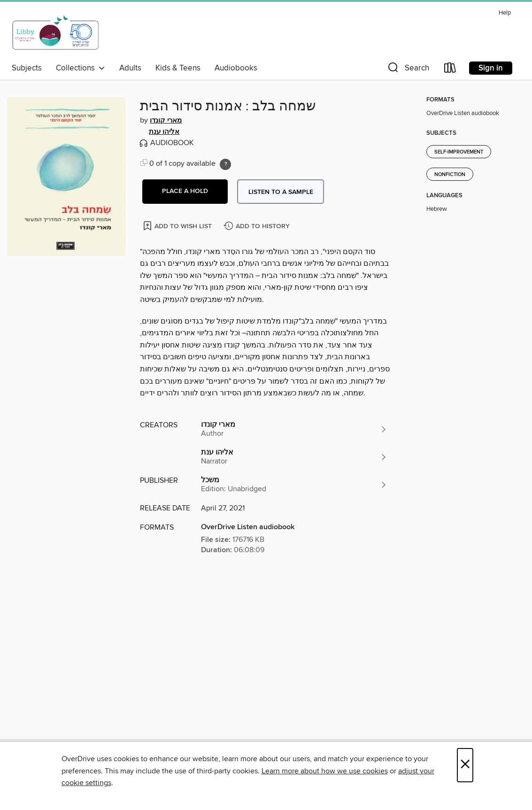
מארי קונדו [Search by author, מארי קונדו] (166, 121)
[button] (408, 70)
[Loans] (450, 70)
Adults (130, 68)
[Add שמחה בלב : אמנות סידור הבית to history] (258, 227)
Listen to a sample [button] (281, 192)
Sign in (491, 68)
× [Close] (465, 765)
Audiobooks (236, 68)
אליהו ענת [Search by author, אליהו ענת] (164, 132)
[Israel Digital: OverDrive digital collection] (56, 32)
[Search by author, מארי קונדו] (294, 429)
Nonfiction (450, 175)
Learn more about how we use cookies (325, 771)
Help (505, 13)
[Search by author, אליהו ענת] (294, 457)
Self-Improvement (459, 152)
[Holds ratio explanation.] (225, 164)
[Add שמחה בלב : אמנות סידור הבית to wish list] (178, 226)
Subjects (27, 68)
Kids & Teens (178, 68)
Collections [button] (81, 68)
